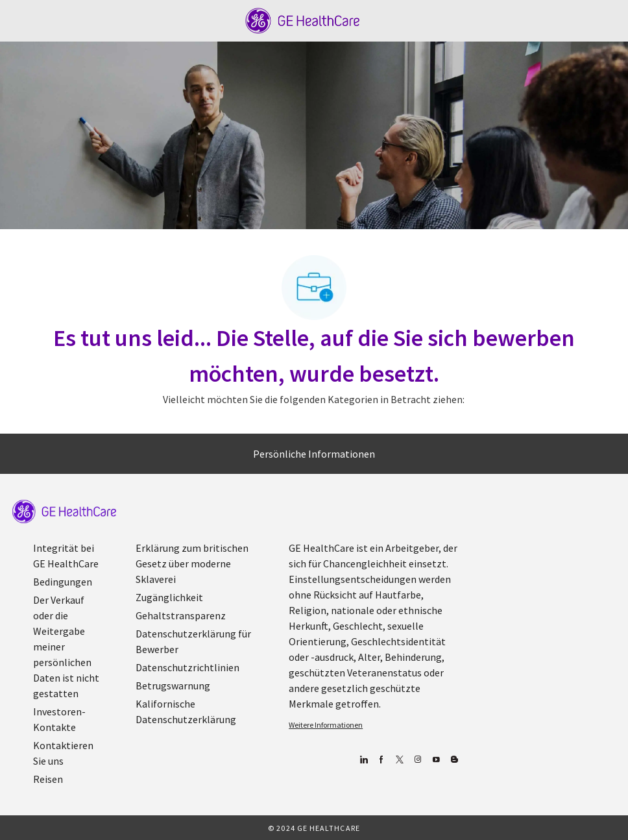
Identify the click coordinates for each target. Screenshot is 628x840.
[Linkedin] (363, 760)
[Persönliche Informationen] (314, 454)
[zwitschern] (399, 760)
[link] (64, 512)
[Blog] (417, 760)
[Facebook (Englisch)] (381, 760)
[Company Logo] (303, 19)
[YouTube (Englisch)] (436, 760)
